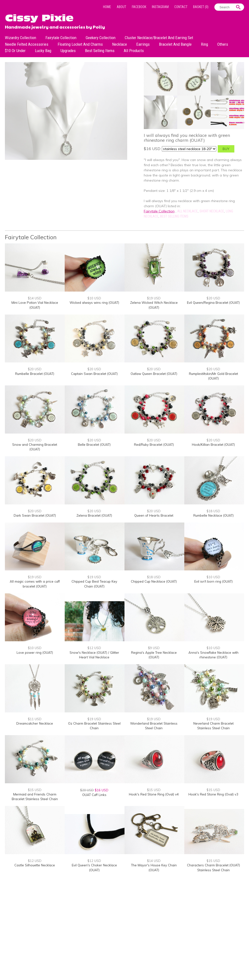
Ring (204, 44)
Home (107, 7)
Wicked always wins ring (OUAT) (94, 303)
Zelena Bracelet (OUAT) (94, 515)
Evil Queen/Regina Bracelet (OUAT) (213, 303)
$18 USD (213, 511)
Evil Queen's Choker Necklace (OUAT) (94, 868)
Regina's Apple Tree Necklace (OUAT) (154, 655)
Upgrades (68, 51)
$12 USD (94, 648)
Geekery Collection (101, 38)
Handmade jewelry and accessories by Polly (55, 26)
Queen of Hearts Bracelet (154, 515)
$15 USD (35, 790)
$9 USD (154, 648)
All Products (134, 51)
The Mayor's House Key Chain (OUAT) (154, 868)
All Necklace (187, 211)
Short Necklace (212, 211)
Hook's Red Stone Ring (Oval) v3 (213, 794)
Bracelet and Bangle (175, 44)
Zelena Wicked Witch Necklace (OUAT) (154, 305)
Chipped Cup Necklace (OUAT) (154, 581)
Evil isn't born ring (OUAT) (213, 581)
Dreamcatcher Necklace (35, 723)
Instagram (160, 7)
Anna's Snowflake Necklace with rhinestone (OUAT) (213, 655)
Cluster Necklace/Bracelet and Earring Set (159, 38)
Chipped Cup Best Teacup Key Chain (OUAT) (94, 584)
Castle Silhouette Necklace (35, 865)
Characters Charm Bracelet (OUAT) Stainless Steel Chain (213, 868)
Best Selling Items (100, 51)
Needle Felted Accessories (27, 44)
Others (223, 44)
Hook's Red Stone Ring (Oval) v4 (154, 794)
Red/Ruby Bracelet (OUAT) (154, 445)
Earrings (143, 44)
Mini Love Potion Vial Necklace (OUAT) (35, 305)
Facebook (139, 7)
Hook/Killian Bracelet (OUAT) (213, 445)
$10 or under (15, 51)
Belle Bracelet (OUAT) (94, 445)
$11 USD (35, 719)
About (121, 7)
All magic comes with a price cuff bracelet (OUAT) (35, 584)
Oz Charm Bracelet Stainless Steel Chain (94, 726)
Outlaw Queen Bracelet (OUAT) (154, 374)
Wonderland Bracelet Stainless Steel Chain (154, 726)
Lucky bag (43, 51)
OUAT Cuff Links (94, 795)
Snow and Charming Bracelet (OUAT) (35, 447)
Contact (181, 7)
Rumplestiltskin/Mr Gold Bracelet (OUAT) (213, 376)
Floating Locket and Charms (80, 44)
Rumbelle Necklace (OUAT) (213, 515)
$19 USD (154, 298)
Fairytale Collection (61, 38)
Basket (201, 7)
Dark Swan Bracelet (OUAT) (35, 515)
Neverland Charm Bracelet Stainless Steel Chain (213, 726)
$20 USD (213, 298)
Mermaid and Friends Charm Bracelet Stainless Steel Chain (35, 797)
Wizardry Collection (21, 38)
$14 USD (35, 298)
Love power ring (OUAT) (35, 653)
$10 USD (94, 298)
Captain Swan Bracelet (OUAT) (94, 374)
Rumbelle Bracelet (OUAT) (35, 374)
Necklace (119, 44)
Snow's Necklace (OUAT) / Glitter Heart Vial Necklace (94, 655)
